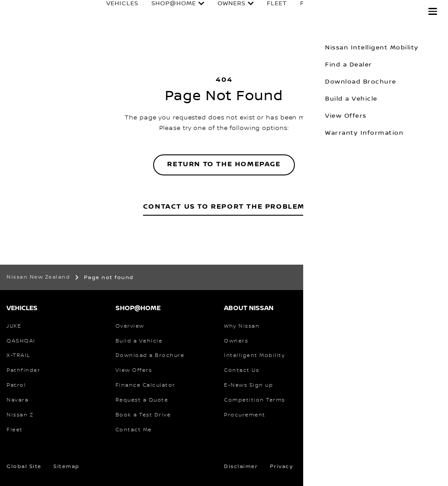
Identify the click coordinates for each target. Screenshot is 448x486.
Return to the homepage (224, 164)
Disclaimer (241, 467)
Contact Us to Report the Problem (224, 207)
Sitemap (66, 467)
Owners (223, 12)
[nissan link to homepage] (24, 21)
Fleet (269, 12)
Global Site (24, 467)
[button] (433, 11)
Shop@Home (165, 12)
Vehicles (114, 12)
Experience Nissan (376, 12)
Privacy (282, 467)
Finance (306, 12)
